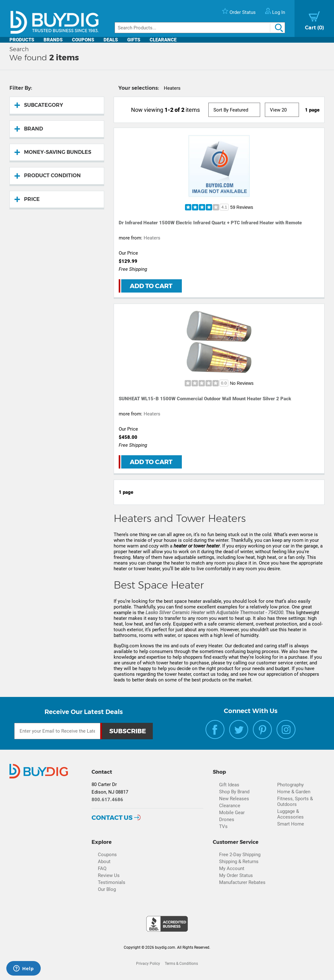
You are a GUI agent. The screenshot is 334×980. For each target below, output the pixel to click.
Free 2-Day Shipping (240, 855)
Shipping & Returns (239, 862)
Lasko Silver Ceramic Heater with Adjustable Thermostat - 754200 (214, 613)
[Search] (200, 28)
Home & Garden (294, 792)
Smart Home (291, 824)
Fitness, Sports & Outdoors (295, 802)
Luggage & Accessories (290, 814)
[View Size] (282, 110)
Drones (227, 820)
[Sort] (234, 110)
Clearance (163, 40)
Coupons (83, 40)
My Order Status (236, 875)
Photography (290, 785)
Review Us (109, 875)
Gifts (134, 40)
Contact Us (112, 818)
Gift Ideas (229, 785)
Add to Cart (151, 286)
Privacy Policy (148, 964)
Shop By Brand (234, 792)
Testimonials (112, 882)
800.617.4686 (107, 800)
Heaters (152, 238)
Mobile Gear (232, 813)
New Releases (234, 799)
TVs (223, 826)
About (104, 862)
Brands (53, 40)
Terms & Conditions (181, 964)
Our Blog (107, 889)
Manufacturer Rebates (242, 882)
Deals (111, 40)
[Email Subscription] (57, 731)
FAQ (102, 868)
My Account (232, 868)
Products (22, 40)
